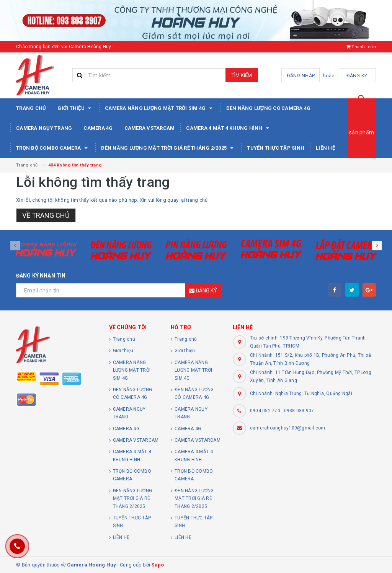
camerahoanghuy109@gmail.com (288, 428)
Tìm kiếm (242, 75)
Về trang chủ (46, 215)
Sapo (158, 565)
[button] (377, 246)
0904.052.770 (265, 411)
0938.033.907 (299, 411)
